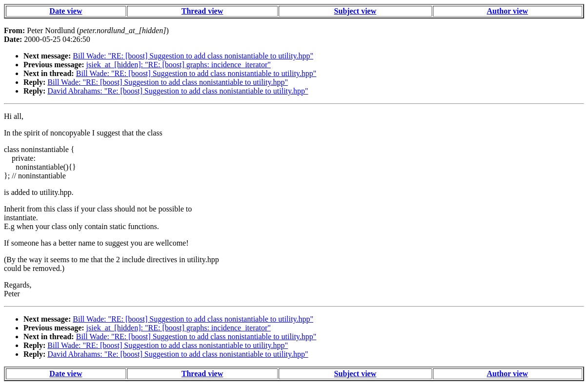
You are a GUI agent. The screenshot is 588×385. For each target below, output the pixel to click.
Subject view (355, 11)
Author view (508, 11)
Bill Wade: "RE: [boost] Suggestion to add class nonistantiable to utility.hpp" (193, 56)
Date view (66, 11)
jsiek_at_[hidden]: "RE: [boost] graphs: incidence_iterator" (179, 65)
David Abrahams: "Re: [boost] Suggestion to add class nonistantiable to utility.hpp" (178, 91)
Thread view (202, 11)
